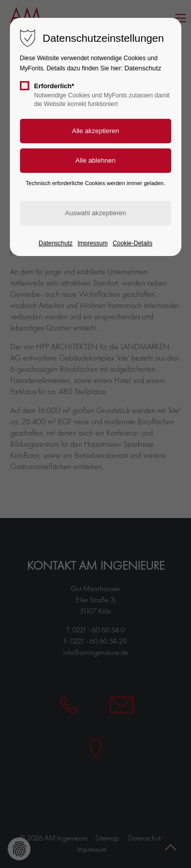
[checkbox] (24, 86)
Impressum (92, 243)
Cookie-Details (132, 243)
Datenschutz (143, 68)
